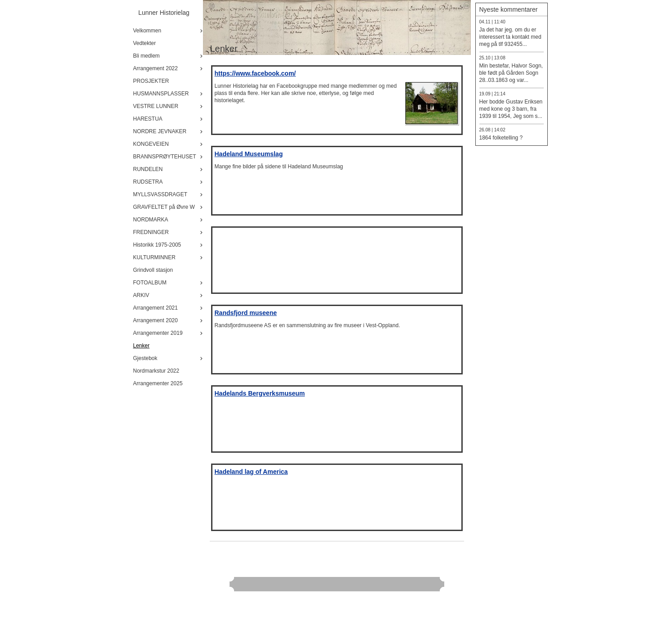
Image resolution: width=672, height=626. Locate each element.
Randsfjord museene (246, 313)
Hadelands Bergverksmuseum (260, 393)
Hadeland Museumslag (249, 154)
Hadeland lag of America (251, 472)
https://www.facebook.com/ (255, 73)
